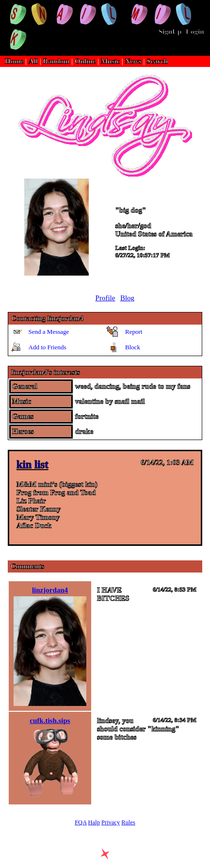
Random (57, 61)
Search (157, 61)
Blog (127, 298)
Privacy (111, 822)
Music (110, 61)
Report (134, 332)
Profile (105, 298)
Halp (94, 822)
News (133, 61)
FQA (81, 822)
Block (133, 347)
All (34, 61)
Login (195, 32)
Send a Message (49, 332)
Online (85, 61)
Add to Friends (48, 347)
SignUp (170, 32)
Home (14, 61)
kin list (32, 465)
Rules (128, 822)
